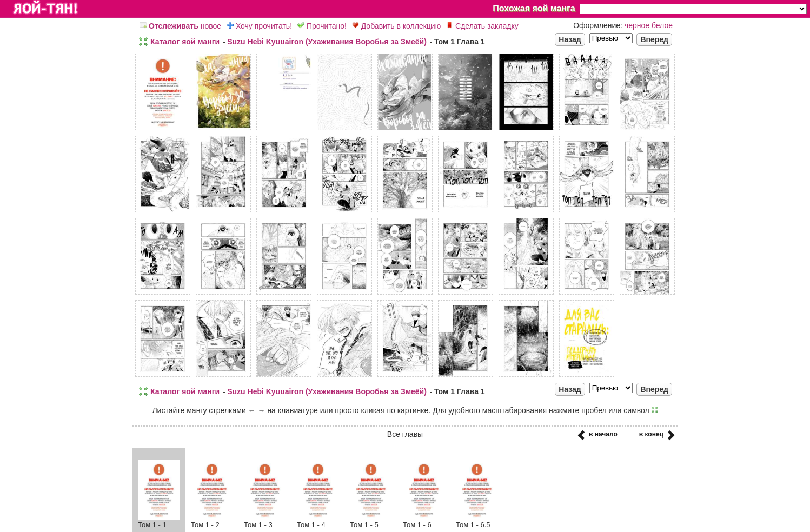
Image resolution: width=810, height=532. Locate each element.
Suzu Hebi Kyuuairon (265, 42)
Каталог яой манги (185, 42)
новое (180, 26)
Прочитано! (322, 26)
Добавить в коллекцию (396, 26)
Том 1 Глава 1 (460, 42)
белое (662, 25)
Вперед (654, 39)
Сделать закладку (482, 26)
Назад (570, 39)
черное (637, 25)
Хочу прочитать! (259, 26)
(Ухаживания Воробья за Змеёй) (366, 42)
